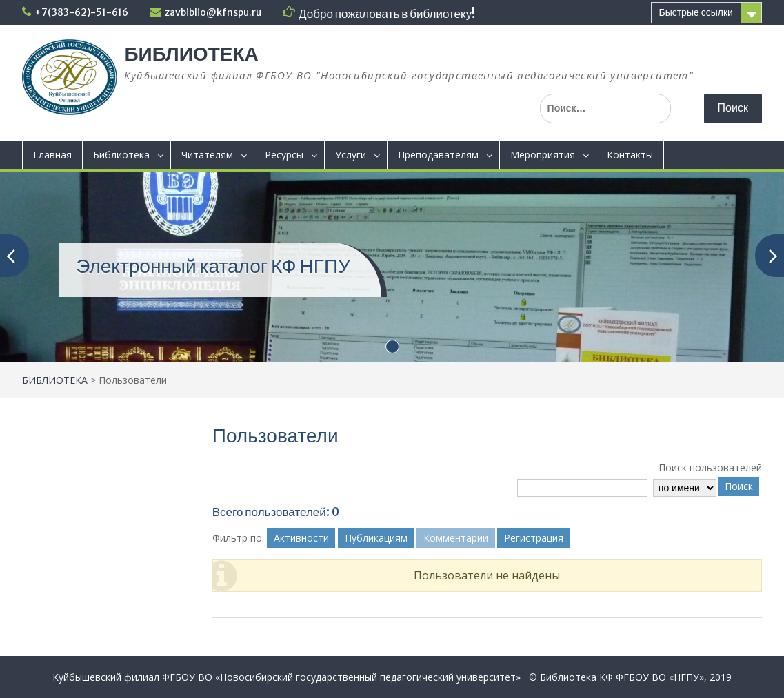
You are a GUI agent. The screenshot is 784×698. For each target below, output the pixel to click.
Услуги (351, 155)
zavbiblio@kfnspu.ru (213, 12)
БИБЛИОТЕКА (191, 54)
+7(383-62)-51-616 (81, 12)
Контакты (630, 155)
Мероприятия (543, 155)
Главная (52, 155)
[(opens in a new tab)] (392, 266)
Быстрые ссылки (695, 12)
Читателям (207, 155)
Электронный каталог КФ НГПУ (213, 266)
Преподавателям (438, 155)
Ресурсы (284, 155)
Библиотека (121, 155)
